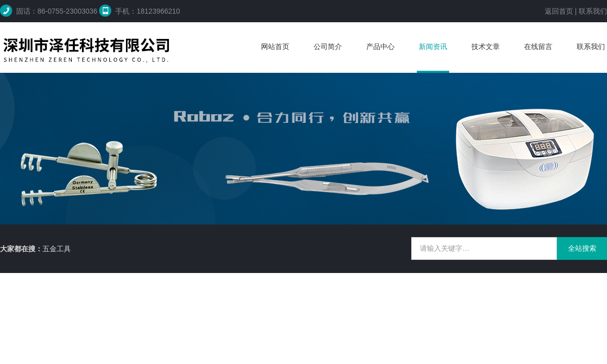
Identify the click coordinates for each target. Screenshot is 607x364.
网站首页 (275, 47)
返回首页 (559, 11)
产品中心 (380, 47)
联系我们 (593, 11)
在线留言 (538, 47)
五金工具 (57, 249)
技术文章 (486, 47)
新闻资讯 (433, 47)
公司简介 (328, 47)
